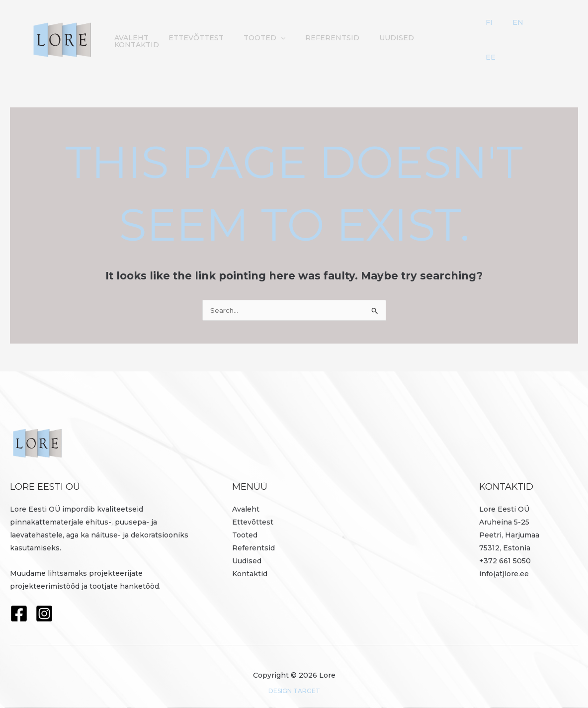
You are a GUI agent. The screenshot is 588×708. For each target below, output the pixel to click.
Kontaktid (479, 32)
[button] (318, 32)
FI (524, 32)
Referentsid (365, 32)
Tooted (302, 32)
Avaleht (179, 32)
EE (551, 32)
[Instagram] (44, 602)
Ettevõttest (238, 32)
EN (537, 32)
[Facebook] (19, 602)
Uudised (424, 32)
